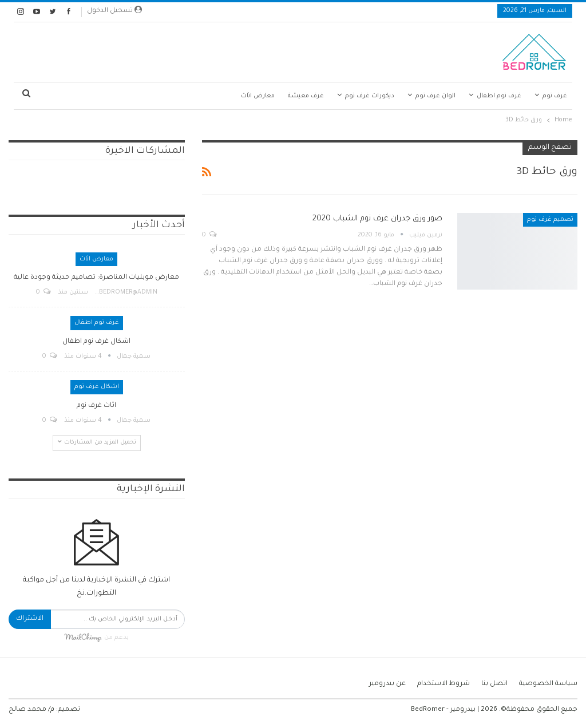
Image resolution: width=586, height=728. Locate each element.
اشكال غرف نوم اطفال (96, 342)
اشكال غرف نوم (97, 387)
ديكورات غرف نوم (370, 96)
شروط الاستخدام (444, 684)
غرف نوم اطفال (499, 96)
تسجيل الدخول (114, 10)
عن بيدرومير (387, 684)
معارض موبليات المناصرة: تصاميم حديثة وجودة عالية (96, 278)
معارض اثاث (258, 96)
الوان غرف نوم (435, 96)
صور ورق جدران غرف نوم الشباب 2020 (377, 219)
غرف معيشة (306, 96)
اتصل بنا (494, 684)
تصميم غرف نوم (550, 220)
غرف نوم (555, 96)
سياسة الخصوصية (548, 684)
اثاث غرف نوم (96, 406)
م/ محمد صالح (31, 710)
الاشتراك (30, 619)
